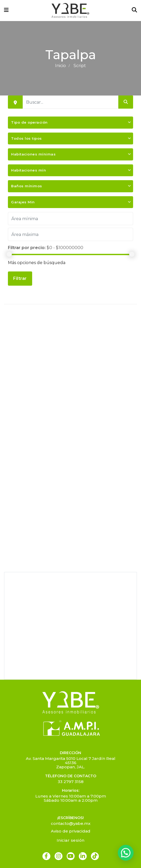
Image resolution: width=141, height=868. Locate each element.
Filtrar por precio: (27, 248)
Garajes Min (23, 202)
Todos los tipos (26, 138)
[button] (126, 853)
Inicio (60, 66)
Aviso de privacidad (71, 831)
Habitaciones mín (28, 170)
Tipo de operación (29, 122)
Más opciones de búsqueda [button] (37, 263)
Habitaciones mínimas (33, 154)
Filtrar (20, 278)
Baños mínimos (27, 186)
